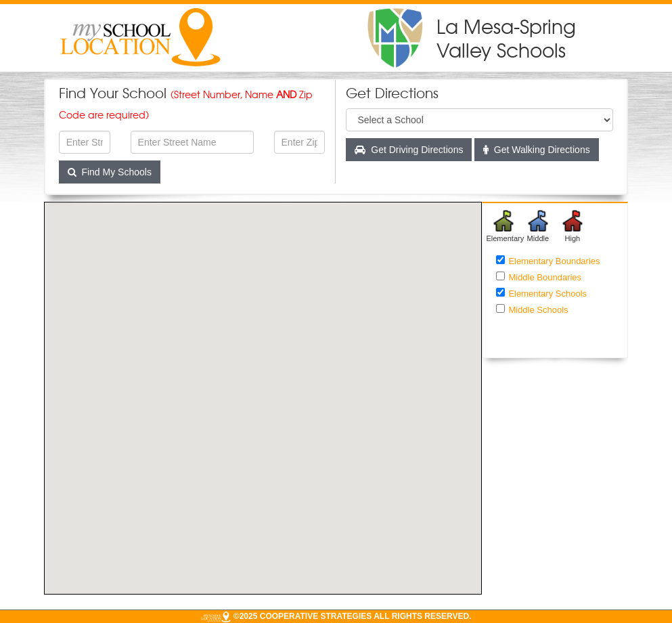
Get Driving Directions (409, 150)
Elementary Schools (547, 294)
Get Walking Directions (537, 150)
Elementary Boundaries (554, 261)
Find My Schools (110, 172)
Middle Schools (538, 310)
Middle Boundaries (545, 277)
